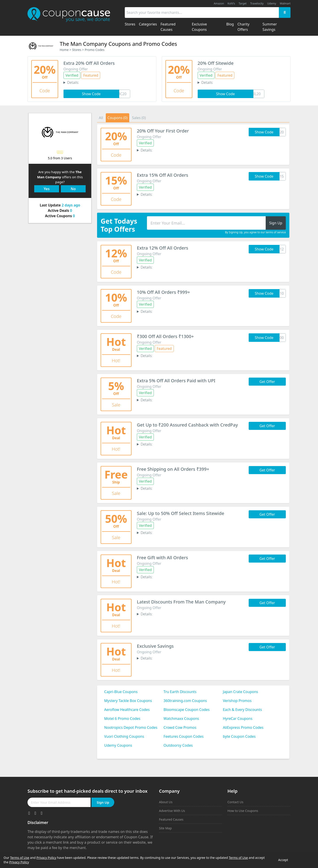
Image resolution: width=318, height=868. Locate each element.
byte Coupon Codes (239, 736)
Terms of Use (20, 858)
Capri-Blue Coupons (121, 692)
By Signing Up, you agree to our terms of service (255, 232)
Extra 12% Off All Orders (163, 248)
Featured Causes (171, 819)
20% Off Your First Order (163, 131)
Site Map (165, 828)
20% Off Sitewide (216, 63)
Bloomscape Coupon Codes (187, 710)
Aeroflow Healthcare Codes (127, 710)
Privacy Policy (46, 858)
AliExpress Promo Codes (243, 727)
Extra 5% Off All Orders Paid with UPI (176, 381)
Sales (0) (139, 118)
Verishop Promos (237, 701)
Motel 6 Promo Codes (122, 719)
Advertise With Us (172, 811)
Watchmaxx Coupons (181, 719)
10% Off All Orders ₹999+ (163, 292)
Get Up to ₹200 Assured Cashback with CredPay (187, 425)
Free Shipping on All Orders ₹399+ (173, 469)
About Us (166, 802)
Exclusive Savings (155, 646)
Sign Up (103, 802)
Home (64, 50)
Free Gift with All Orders (162, 558)
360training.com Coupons (185, 701)
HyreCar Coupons (238, 719)
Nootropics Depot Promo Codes (131, 727)
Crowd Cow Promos (180, 727)
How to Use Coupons (243, 811)
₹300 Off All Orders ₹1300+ (165, 336)
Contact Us (235, 802)
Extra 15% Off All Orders (163, 175)
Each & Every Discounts (243, 710)
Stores (77, 50)
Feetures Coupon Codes (183, 736)
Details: (73, 82)
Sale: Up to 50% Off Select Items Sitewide (180, 513)
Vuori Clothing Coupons (124, 736)
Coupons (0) (118, 118)
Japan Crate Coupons (241, 692)
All (101, 118)
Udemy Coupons (118, 745)
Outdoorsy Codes (178, 745)
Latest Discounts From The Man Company (181, 602)
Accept (283, 860)
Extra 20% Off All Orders (89, 63)
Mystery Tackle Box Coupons (128, 701)
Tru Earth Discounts (180, 692)
